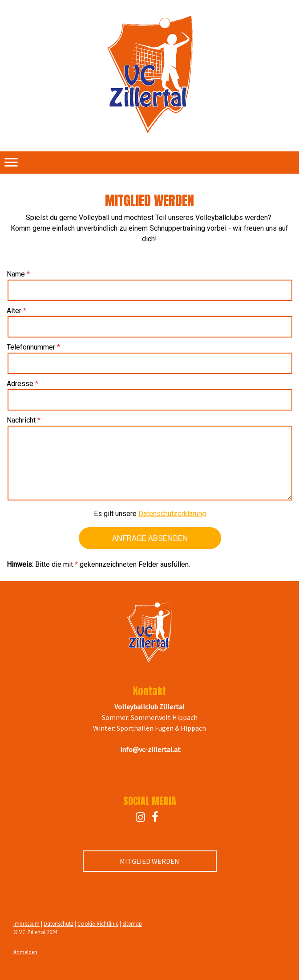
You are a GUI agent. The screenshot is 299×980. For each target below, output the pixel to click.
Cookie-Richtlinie (98, 923)
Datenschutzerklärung (172, 514)
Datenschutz (59, 923)
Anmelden (25, 952)
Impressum (26, 923)
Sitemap (132, 923)
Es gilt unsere (150, 514)
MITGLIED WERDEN (149, 861)
